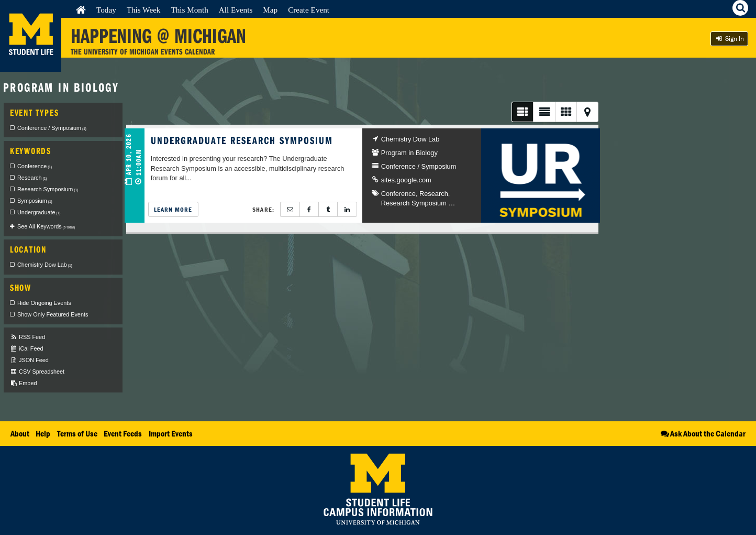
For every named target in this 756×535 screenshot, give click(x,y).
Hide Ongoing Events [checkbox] (44, 303)
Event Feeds (123, 433)
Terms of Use (77, 433)
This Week (144, 10)
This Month (189, 10)
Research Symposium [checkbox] (48, 189)
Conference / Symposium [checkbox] (52, 128)
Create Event (309, 10)
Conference (398, 194)
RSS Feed (27, 337)
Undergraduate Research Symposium (242, 140)
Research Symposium (414, 203)
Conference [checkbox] (35, 166)
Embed (23, 383)
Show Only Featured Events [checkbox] (53, 314)
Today (106, 10)
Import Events (171, 433)
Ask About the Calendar (702, 433)
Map (270, 10)
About (20, 433)
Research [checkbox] (32, 178)
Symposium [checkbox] (35, 201)
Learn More (173, 209)
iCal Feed (27, 349)
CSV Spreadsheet (37, 372)
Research (434, 194)
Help (43, 433)
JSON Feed (29, 360)
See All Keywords (46, 226)
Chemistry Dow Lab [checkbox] (45, 265)
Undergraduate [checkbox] (39, 212)
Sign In (729, 39)
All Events (236, 10)
